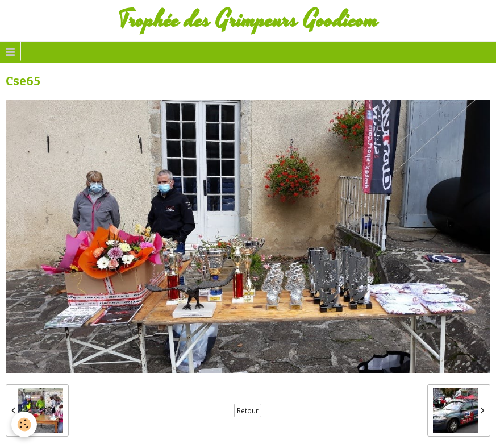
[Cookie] (24, 424)
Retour (248, 410)
